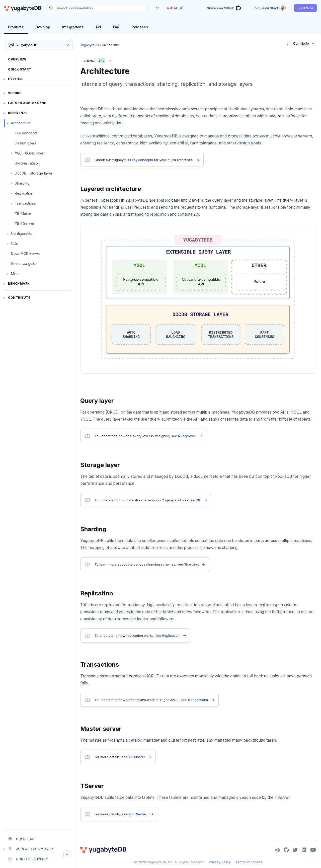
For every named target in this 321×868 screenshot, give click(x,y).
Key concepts (26, 133)
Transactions (25, 203)
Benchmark (19, 284)
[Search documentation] (97, 8)
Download (22, 839)
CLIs (14, 243)
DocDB (195, 500)
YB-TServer (25, 223)
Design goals (26, 143)
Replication (24, 193)
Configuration (22, 233)
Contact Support (29, 859)
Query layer (187, 436)
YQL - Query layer (30, 153)
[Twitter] (295, 850)
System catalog (27, 163)
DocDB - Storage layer (34, 173)
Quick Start (20, 69)
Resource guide (24, 263)
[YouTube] (313, 850)
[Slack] (278, 850)
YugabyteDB (90, 45)
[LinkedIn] (304, 850)
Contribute (19, 298)
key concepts (142, 160)
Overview (17, 59)
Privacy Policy (220, 862)
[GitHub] (286, 850)
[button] (306, 8)
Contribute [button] (298, 43)
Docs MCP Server (26, 253)
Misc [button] (15, 273)
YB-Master (23, 213)
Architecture (21, 123)
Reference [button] (18, 113)
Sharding (22, 183)
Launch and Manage (27, 103)
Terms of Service (249, 862)
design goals (249, 143)
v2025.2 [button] (99, 60)
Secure (15, 93)
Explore (16, 79)
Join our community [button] (31, 849)
